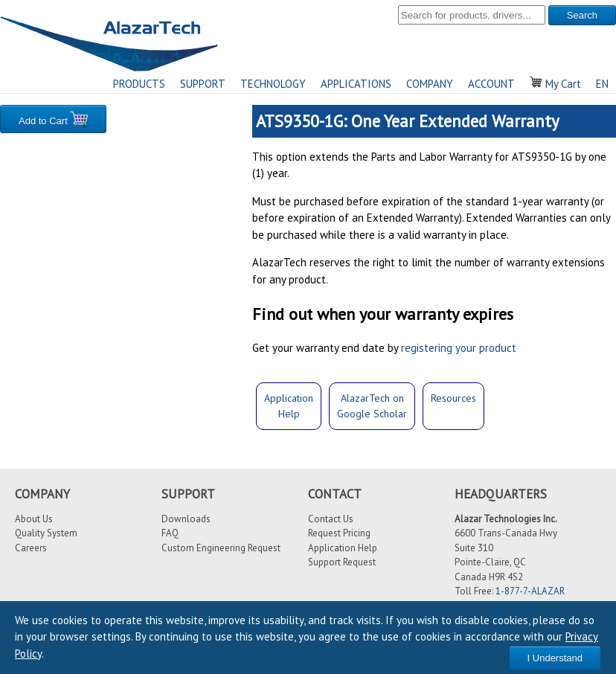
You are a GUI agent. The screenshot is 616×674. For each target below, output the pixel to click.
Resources (453, 398)
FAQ (170, 533)
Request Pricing (339, 533)
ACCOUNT (491, 84)
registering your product (459, 348)
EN (602, 84)
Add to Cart (53, 119)
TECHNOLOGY (273, 84)
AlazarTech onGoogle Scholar (372, 406)
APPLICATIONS (356, 84)
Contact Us (331, 519)
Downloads (186, 519)
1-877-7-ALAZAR (530, 591)
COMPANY (430, 84)
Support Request (342, 562)
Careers (31, 548)
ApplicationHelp (289, 406)
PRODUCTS (139, 84)
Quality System (46, 533)
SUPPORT (203, 84)
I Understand (555, 658)
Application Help (343, 548)
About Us (34, 519)
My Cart (555, 84)
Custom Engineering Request (221, 548)
